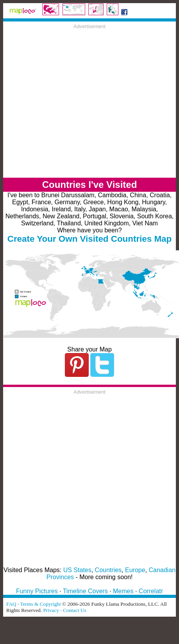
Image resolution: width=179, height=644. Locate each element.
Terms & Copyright (40, 604)
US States (77, 570)
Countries (108, 570)
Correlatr (151, 591)
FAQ (11, 604)
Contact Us (75, 610)
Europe (135, 570)
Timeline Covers (85, 591)
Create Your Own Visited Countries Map (90, 239)
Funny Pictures (37, 591)
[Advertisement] (73, 103)
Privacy (51, 610)
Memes (123, 591)
